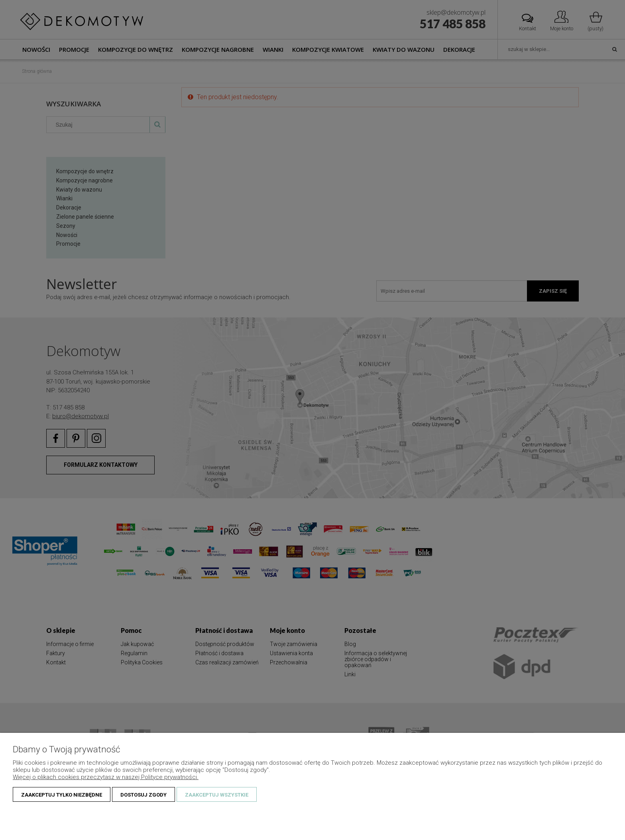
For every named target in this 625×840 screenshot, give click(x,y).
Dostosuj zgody (143, 795)
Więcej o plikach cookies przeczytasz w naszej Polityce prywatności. (106, 777)
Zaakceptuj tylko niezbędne (62, 795)
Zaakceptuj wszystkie (217, 795)
